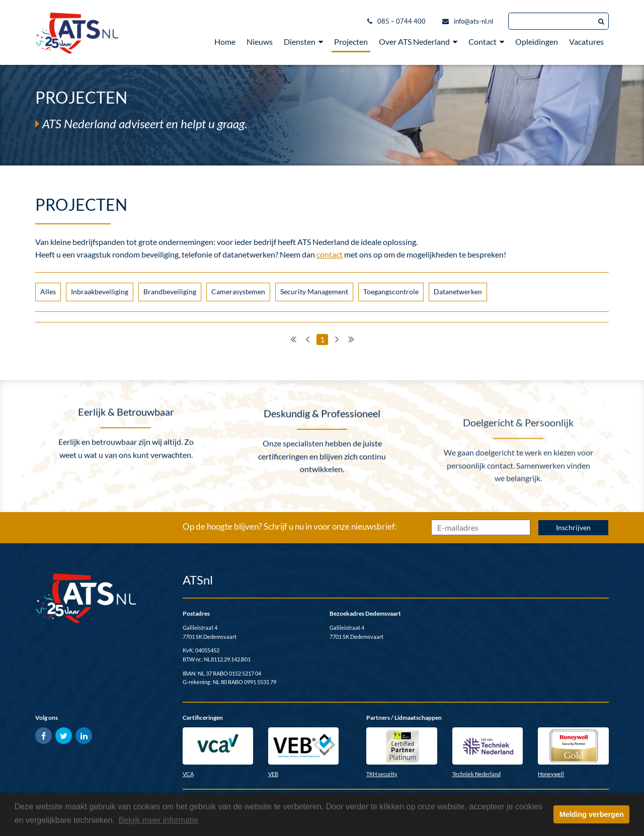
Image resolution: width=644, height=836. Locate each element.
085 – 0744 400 (401, 21)
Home (225, 41)
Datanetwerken (458, 291)
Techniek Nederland (476, 774)
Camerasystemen (238, 291)
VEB (273, 774)
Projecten (351, 41)
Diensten (303, 41)
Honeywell (551, 774)
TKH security (382, 774)
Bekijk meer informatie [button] (158, 820)
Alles (48, 291)
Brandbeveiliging (170, 291)
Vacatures (586, 41)
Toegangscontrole (391, 291)
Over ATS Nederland (418, 41)
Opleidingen (537, 41)
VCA (188, 774)
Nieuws (260, 41)
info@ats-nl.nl (473, 21)
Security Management (314, 291)
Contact (486, 41)
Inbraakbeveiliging (100, 291)
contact (330, 254)
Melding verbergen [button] (592, 814)
